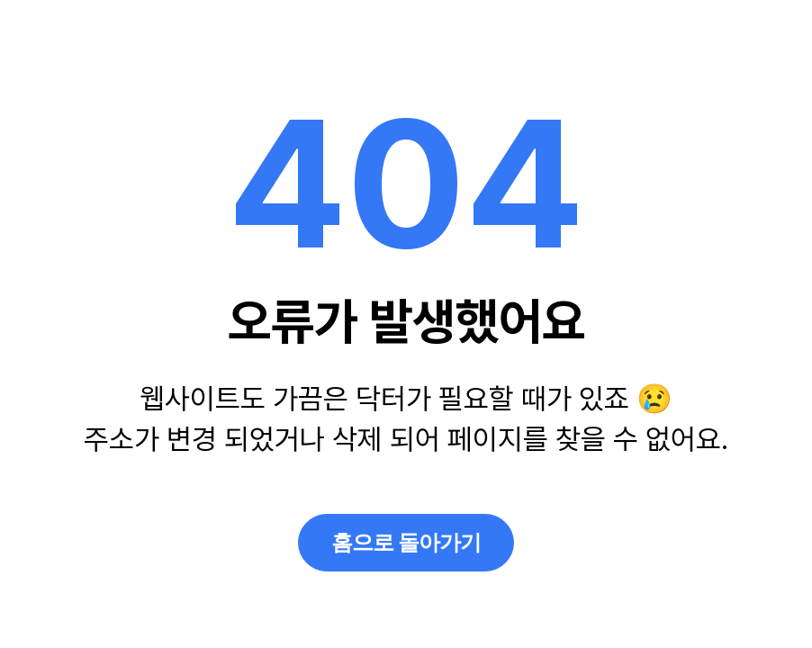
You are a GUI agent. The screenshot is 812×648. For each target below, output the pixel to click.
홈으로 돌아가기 (406, 542)
